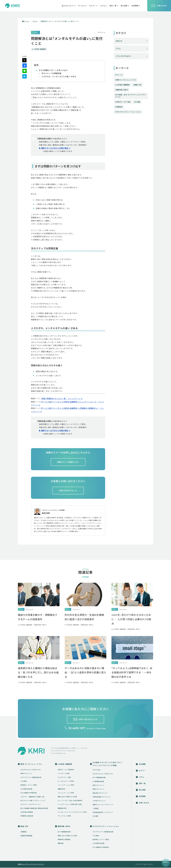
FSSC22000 (96, 770)
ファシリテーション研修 (66, 785)
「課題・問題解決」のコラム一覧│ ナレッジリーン (61, 399)
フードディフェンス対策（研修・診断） (70, 805)
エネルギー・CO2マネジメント (31, 805)
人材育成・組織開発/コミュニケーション (78, 402)
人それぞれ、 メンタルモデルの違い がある (59, 77)
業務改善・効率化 (122, 90)
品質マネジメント (99, 786)
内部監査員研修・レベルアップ (103, 812)
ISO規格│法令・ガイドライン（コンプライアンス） (131, 96)
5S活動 (138, 102)
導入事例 (142, 790)
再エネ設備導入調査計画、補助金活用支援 (34, 808)
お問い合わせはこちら (88, 719)
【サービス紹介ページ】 (50, 402)
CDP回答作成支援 (26, 789)
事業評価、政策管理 (64, 840)
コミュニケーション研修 (66, 793)
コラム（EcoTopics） (123, 56)
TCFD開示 (24, 781)
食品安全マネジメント (100, 793)
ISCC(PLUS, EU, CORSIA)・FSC (31, 770)
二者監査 (96, 809)
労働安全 (119, 107)
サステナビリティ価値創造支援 (31, 778)
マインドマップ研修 (64, 816)
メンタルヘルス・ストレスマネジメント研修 (72, 812)
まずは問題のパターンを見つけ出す (53, 71)
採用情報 (142, 796)
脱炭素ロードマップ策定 (29, 785)
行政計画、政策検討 (27, 812)
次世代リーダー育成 (123, 102)
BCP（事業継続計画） (99, 778)
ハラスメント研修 (64, 774)
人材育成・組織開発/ (70, 408)
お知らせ (119, 41)
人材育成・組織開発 (123, 85)
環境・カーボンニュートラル (126, 80)
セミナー (142, 771)
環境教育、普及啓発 (27, 816)
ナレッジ (119, 75)
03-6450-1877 (77, 728)
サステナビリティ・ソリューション (129, 112)
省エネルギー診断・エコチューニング (33, 801)
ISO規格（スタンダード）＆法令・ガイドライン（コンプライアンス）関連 (107, 764)
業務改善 (61, 844)
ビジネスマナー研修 (64, 778)
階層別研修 (61, 789)
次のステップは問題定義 (51, 74)
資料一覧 (142, 784)
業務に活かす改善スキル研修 (67, 797)
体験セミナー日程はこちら (68, 462)
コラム (35, 21)
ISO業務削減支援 (98, 782)
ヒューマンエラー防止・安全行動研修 (70, 801)
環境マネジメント (26, 774)
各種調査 (23, 832)
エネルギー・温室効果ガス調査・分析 (32, 797)
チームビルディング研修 (66, 781)
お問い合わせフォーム (68, 491)
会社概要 (142, 764)
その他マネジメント (99, 801)
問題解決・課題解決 (88, 408)
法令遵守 (96, 816)
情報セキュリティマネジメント (103, 805)
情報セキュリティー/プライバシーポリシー (31, 865)
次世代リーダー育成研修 (66, 770)
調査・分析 (138, 85)
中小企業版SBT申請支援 (29, 793)
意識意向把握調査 (26, 836)
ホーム (27, 21)
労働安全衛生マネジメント (101, 797)
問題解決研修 (62, 808)
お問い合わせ (159, 6)
